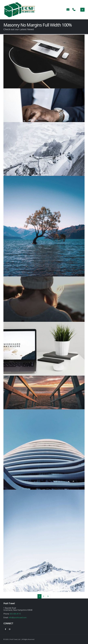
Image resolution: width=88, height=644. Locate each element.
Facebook (5, 629)
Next (48, 596)
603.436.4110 (15, 614)
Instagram (10, 629)
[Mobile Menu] (82, 10)
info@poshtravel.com (18, 617)
